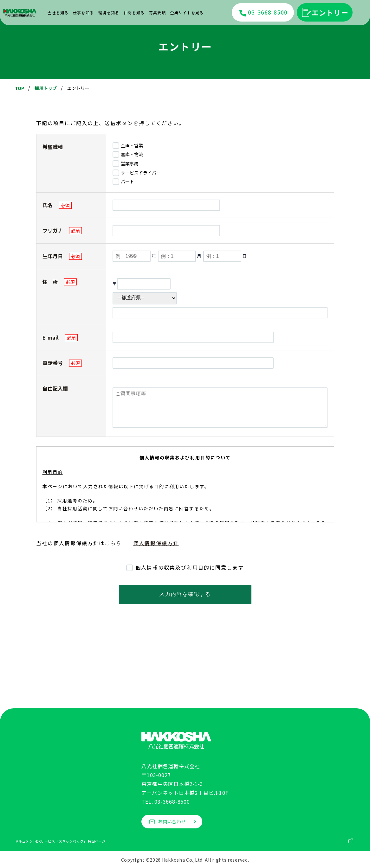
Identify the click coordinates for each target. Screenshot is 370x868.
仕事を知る (83, 13)
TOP (19, 88)
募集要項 (157, 13)
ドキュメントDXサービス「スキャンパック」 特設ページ (60, 841)
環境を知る (109, 13)
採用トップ (46, 88)
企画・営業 (131, 145)
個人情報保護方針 (156, 543)
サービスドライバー (140, 173)
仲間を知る (134, 13)
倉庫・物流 (131, 154)
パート (127, 182)
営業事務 (129, 163)
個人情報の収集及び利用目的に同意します (189, 567)
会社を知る (58, 13)
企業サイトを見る (187, 13)
